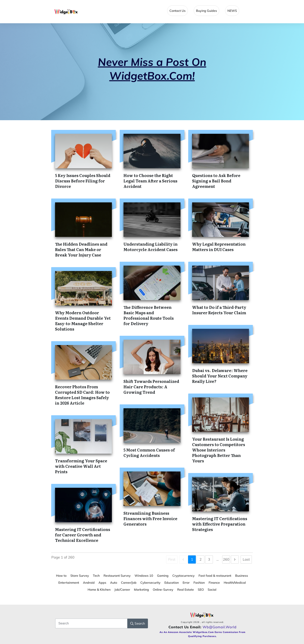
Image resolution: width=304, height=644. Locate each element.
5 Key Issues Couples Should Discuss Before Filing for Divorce (83, 181)
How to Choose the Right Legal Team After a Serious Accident (150, 181)
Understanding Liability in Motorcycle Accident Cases (151, 247)
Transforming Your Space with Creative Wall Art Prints (81, 466)
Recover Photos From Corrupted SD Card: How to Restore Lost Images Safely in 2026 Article (82, 395)
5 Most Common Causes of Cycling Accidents (149, 452)
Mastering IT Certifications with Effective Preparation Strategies (220, 524)
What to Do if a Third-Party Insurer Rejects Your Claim (219, 310)
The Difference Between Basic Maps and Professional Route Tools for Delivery (149, 315)
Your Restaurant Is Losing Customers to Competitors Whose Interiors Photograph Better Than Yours (219, 450)
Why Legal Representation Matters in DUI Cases (219, 247)
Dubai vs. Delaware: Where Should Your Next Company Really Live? (220, 376)
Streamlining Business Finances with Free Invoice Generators (150, 518)
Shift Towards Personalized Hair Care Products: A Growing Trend (151, 387)
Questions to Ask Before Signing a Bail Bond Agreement (216, 181)
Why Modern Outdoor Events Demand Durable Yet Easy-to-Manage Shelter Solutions (83, 321)
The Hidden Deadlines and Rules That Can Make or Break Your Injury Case (81, 249)
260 (226, 559)
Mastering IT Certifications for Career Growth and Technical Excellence (83, 535)
